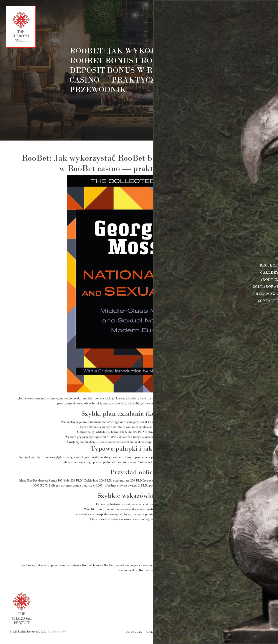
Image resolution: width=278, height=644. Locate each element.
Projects (134, 632)
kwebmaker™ (57, 632)
